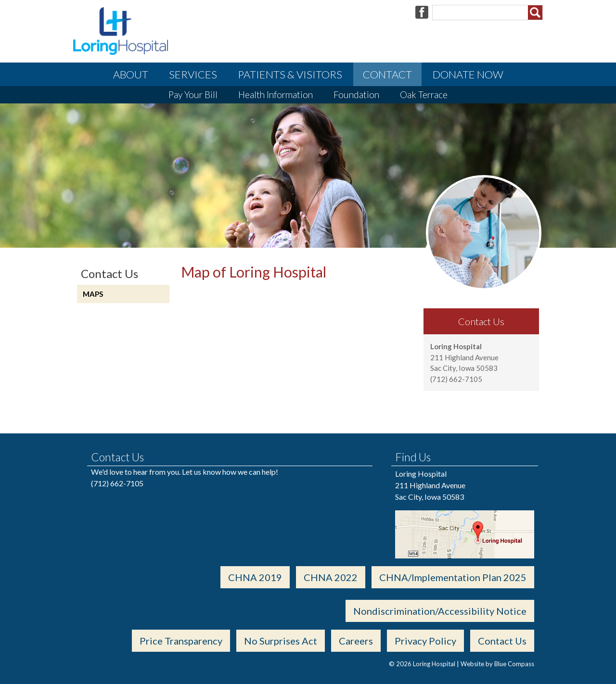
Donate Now (468, 74)
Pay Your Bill (193, 95)
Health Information (276, 95)
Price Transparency (181, 641)
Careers (356, 641)
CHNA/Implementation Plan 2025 (453, 577)
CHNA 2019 (255, 577)
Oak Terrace (424, 95)
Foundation (356, 95)
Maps (93, 294)
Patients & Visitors (290, 74)
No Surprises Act (281, 641)
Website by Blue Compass (497, 664)
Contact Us (502, 641)
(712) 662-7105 (117, 483)
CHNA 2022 (331, 577)
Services (193, 74)
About (131, 74)
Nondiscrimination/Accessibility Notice (440, 611)
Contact (387, 74)
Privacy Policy (425, 641)
